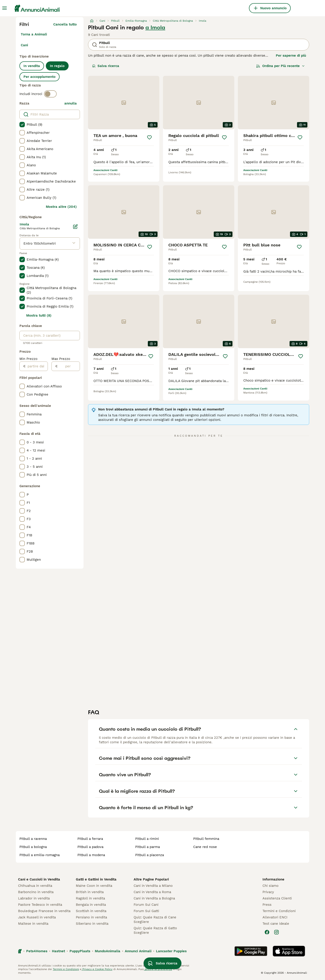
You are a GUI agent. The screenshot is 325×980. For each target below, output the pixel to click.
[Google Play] (251, 951)
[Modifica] (75, 227)
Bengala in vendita (91, 905)
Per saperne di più (291, 56)
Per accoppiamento (39, 77)
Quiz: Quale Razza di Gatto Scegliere (155, 930)
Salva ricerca (106, 66)
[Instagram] (276, 932)
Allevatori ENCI (275, 917)
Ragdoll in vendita (90, 898)
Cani (24, 45)
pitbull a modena (91, 855)
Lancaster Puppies (171, 951)
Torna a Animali (34, 34)
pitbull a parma (147, 847)
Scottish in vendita (91, 911)
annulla (71, 103)
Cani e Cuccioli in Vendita (39, 879)
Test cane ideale (276, 924)
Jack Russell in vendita (37, 917)
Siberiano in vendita (92, 924)
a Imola (155, 28)
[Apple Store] (289, 951)
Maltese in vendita (33, 924)
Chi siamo (270, 886)
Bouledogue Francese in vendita (44, 911)
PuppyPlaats (80, 951)
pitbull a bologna (33, 847)
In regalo (57, 66)
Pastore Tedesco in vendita (40, 905)
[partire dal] (37, 366)
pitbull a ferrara (90, 839)
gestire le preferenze (158, 969)
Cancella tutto (65, 24)
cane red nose (205, 847)
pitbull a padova (90, 847)
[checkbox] (22, 125)
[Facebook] (267, 932)
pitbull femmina (206, 839)
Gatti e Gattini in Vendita (96, 879)
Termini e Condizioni (279, 911)
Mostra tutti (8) (39, 315)
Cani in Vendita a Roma (152, 892)
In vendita (32, 66)
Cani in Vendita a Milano (153, 886)
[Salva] (149, 137)
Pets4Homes (37, 951)
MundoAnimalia (108, 951)
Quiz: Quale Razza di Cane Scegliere (155, 920)
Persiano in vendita (91, 917)
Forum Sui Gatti (146, 911)
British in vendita (90, 892)
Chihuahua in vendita (35, 886)
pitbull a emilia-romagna (39, 855)
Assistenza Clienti (277, 898)
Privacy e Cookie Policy (97, 969)
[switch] (50, 94)
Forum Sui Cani (146, 905)
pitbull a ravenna (33, 839)
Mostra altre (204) (61, 207)
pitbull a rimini (147, 839)
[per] (69, 366)
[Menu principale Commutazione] (5, 8)
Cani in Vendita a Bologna (154, 898)
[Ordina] (281, 66)
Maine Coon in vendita (94, 886)
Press (267, 905)
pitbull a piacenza (150, 855)
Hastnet (58, 951)
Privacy (268, 892)
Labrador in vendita (34, 898)
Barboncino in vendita (36, 892)
